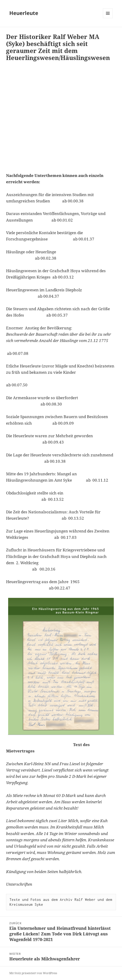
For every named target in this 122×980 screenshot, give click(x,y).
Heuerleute (24, 13)
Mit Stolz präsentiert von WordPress (33, 973)
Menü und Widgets (108, 18)
